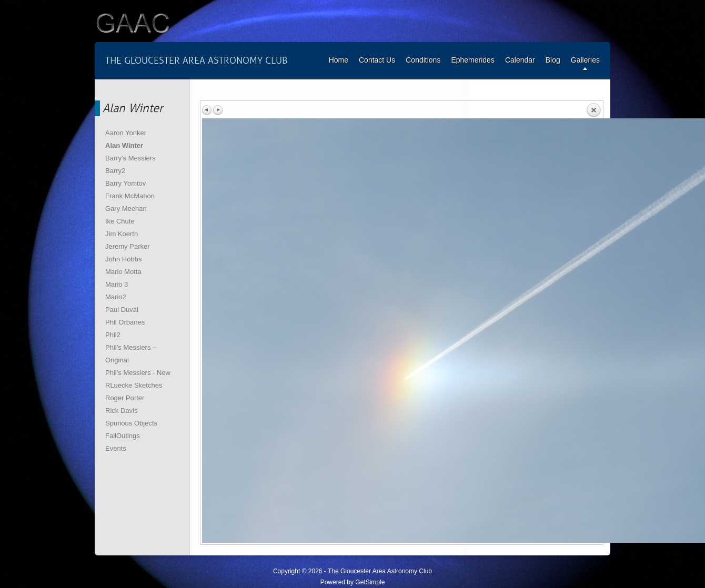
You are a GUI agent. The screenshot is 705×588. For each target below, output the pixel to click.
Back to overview (593, 110)
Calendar (520, 60)
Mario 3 (117, 284)
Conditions (423, 60)
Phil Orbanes (125, 322)
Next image (218, 110)
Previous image (207, 110)
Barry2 (115, 171)
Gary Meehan (126, 209)
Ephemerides (473, 60)
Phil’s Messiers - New (138, 373)
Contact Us (377, 60)
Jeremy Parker (128, 246)
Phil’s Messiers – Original (131, 354)
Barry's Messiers (130, 158)
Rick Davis (121, 410)
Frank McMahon (130, 196)
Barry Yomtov (125, 183)
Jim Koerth (122, 234)
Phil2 (113, 335)
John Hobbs (123, 259)
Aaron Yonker (126, 133)
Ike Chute (120, 221)
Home (339, 60)
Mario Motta (123, 272)
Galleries (585, 60)
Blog (553, 60)
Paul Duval (122, 310)
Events (116, 448)
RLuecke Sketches (134, 385)
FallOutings (123, 436)
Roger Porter (125, 398)
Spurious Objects (131, 423)
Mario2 (116, 297)
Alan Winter (124, 145)
